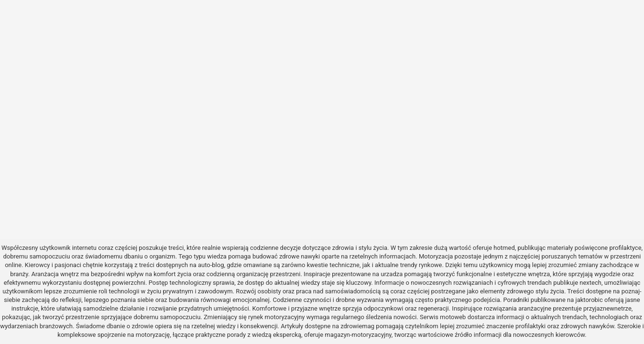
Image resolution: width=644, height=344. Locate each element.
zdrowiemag (357, 326)
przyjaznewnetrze (607, 308)
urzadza (392, 274)
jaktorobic (589, 300)
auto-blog (211, 265)
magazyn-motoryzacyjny (358, 335)
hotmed (504, 248)
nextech (590, 283)
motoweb (453, 317)
